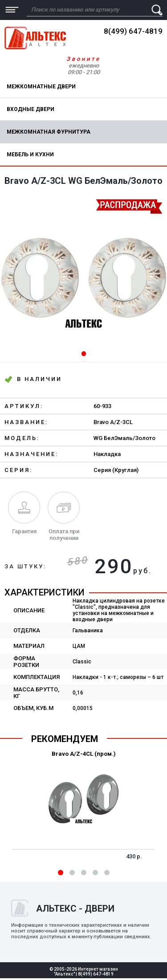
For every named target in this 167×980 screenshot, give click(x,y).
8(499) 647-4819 (133, 31)
